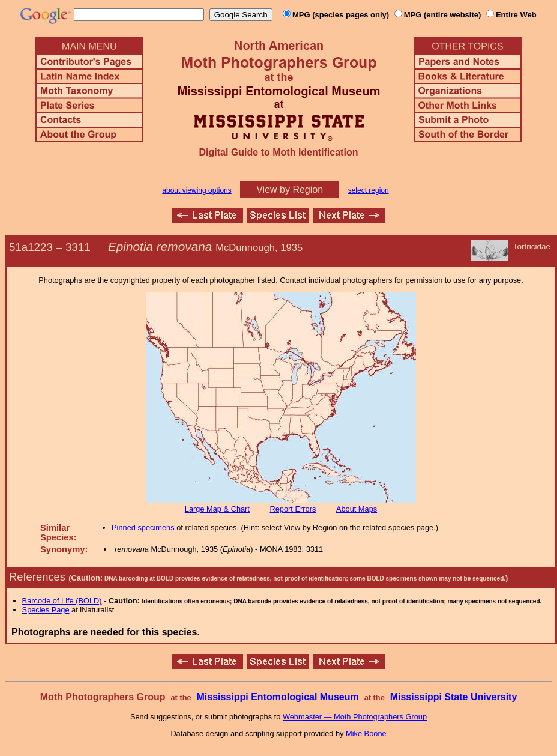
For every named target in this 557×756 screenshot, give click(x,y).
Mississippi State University (454, 697)
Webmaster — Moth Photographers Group (355, 717)
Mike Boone (366, 733)
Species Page (46, 610)
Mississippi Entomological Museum (277, 697)
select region (369, 190)
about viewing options (197, 190)
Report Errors (293, 509)
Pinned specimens (143, 528)
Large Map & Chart (217, 509)
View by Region (290, 189)
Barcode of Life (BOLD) (62, 601)
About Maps (357, 509)
